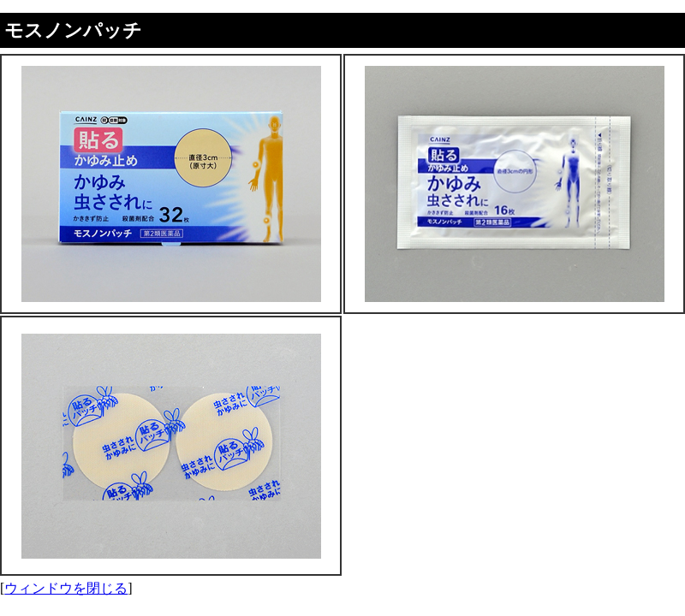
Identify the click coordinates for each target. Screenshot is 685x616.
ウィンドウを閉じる (66, 588)
